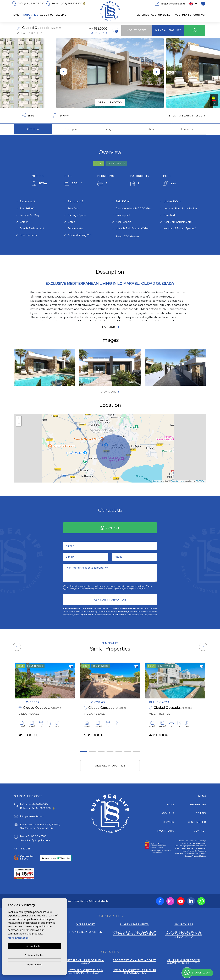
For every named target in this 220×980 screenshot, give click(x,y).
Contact (110, 528)
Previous (62, 72)
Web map (73, 901)
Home (16, 15)
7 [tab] (137, 751)
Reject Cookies (34, 965)
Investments (182, 15)
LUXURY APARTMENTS (134, 925)
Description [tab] (71, 129)
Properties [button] (30, 15)
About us (47, 15)
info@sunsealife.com (170, 4)
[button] (110, 392)
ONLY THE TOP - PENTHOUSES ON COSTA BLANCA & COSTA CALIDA (134, 933)
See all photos (110, 102)
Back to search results (186, 116)
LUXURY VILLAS (184, 925)
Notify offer (137, 30)
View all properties (110, 766)
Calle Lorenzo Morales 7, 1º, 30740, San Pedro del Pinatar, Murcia (40, 826)
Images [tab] (110, 129)
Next (158, 72)
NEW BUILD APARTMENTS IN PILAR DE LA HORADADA (135, 972)
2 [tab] (92, 751)
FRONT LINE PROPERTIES (86, 932)
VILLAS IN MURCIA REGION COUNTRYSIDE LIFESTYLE (183, 962)
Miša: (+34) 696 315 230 (28, 3)
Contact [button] (200, 15)
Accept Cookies (34, 946)
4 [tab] (110, 751)
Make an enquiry (168, 30)
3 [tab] (101, 751)
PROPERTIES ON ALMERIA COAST (134, 961)
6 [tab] (128, 751)
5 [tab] (119, 751)
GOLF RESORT (85, 925)
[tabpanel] (45, 701)
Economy (187, 129)
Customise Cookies (34, 955)
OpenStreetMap (178, 481)
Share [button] (28, 116)
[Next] (203, 647)
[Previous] (17, 647)
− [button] (19, 424)
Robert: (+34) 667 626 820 (66, 3)
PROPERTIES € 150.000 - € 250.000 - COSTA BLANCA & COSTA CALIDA (183, 935)
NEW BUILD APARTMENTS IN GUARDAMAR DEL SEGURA (86, 972)
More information (18, 938)
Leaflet (156, 481)
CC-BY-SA (200, 481)
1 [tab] (83, 751)
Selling (61, 15)
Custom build (161, 15)
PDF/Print (61, 116)
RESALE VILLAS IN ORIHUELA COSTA (86, 962)
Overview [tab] (33, 129)
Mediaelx (103, 901)
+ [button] (19, 418)
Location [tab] (148, 129)
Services (143, 15)
